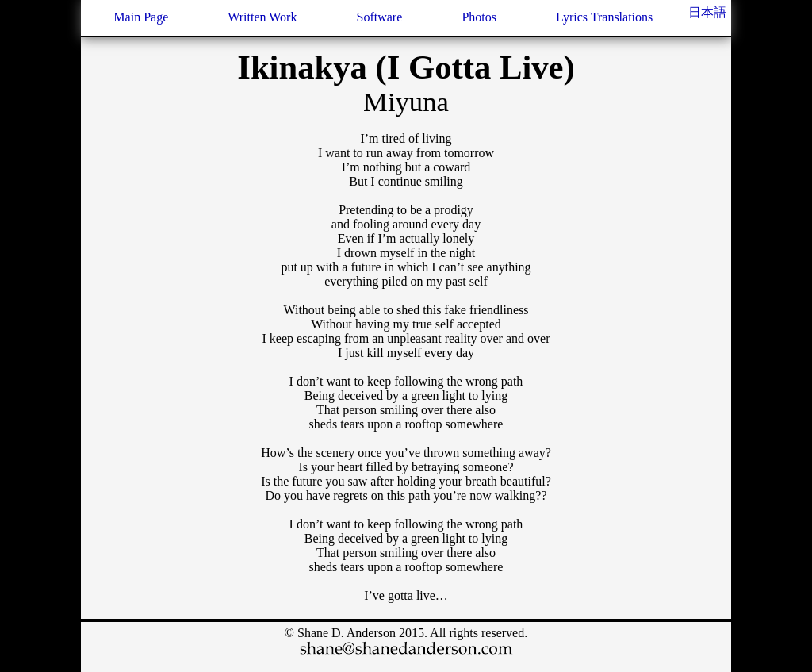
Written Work (262, 17)
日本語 (707, 12)
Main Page (141, 17)
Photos (479, 17)
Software (380, 17)
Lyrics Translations (604, 17)
